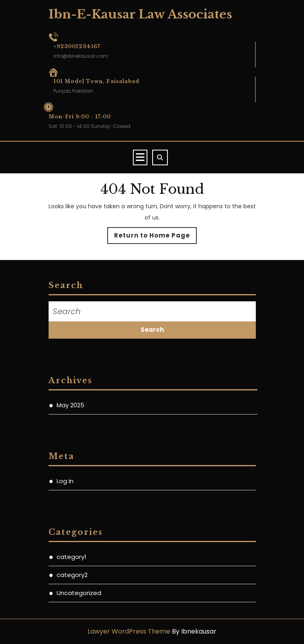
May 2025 (70, 405)
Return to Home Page (155, 238)
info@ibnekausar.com (81, 56)
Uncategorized (79, 593)
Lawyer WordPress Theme (129, 631)
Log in (65, 481)
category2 (72, 575)
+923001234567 (77, 46)
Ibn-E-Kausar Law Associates (140, 14)
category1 (71, 557)
